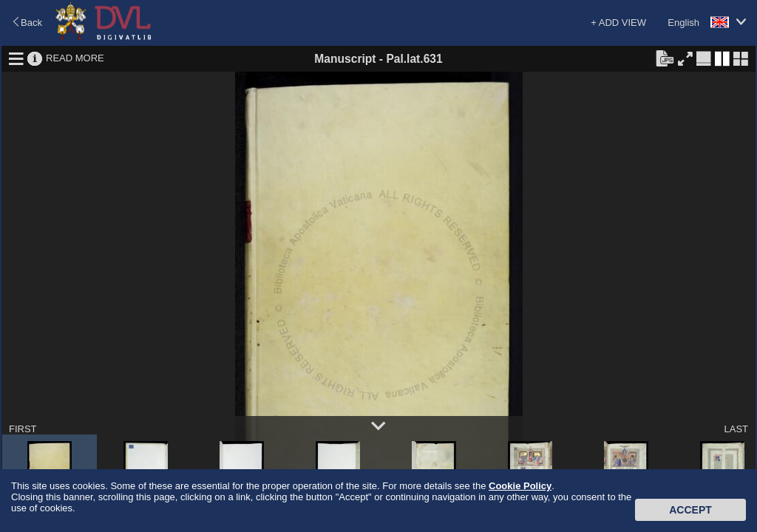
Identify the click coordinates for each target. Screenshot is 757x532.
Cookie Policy (520, 486)
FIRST (23, 429)
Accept (690, 510)
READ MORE (75, 58)
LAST (736, 429)
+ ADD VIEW (618, 23)
